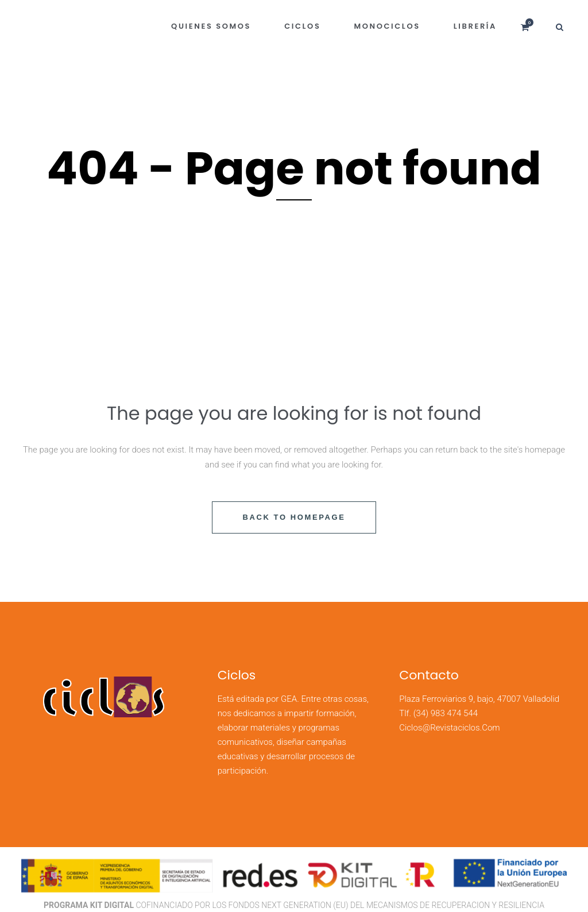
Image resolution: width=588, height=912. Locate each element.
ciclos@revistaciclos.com (449, 728)
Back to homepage (294, 517)
